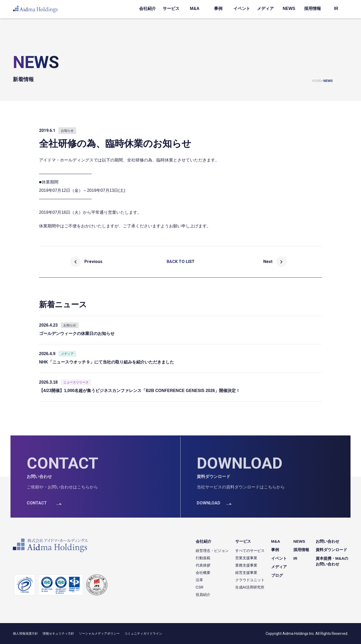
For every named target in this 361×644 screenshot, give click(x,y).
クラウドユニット (250, 580)
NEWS (289, 9)
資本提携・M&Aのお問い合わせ (332, 561)
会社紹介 (147, 9)
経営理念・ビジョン (212, 551)
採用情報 (313, 9)
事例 (218, 9)
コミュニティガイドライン (143, 634)
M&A (195, 9)
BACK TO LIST (181, 262)
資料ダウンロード (331, 550)
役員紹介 (203, 595)
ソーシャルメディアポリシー (99, 634)
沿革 (199, 580)
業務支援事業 (246, 565)
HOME (317, 81)
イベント (242, 9)
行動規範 (203, 558)
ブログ (277, 575)
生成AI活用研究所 (250, 587)
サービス (171, 9)
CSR (200, 587)
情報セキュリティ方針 (58, 634)
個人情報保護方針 (25, 634)
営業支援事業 (246, 558)
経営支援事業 (246, 573)
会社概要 (203, 573)
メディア (265, 9)
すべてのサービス (250, 551)
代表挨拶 (203, 565)
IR (336, 9)
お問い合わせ (327, 541)
